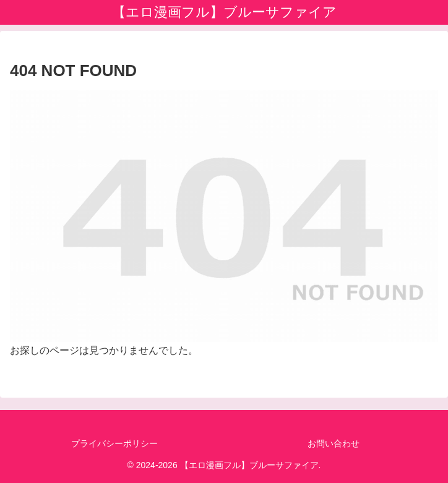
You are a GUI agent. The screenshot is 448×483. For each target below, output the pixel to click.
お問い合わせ (334, 443)
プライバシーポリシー (114, 443)
